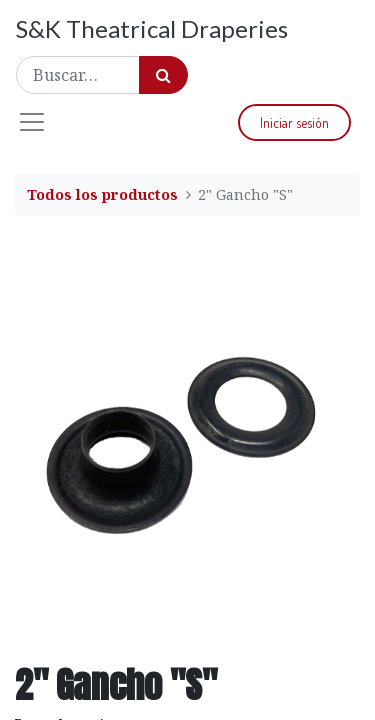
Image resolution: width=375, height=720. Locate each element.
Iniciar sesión (294, 122)
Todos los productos (102, 194)
